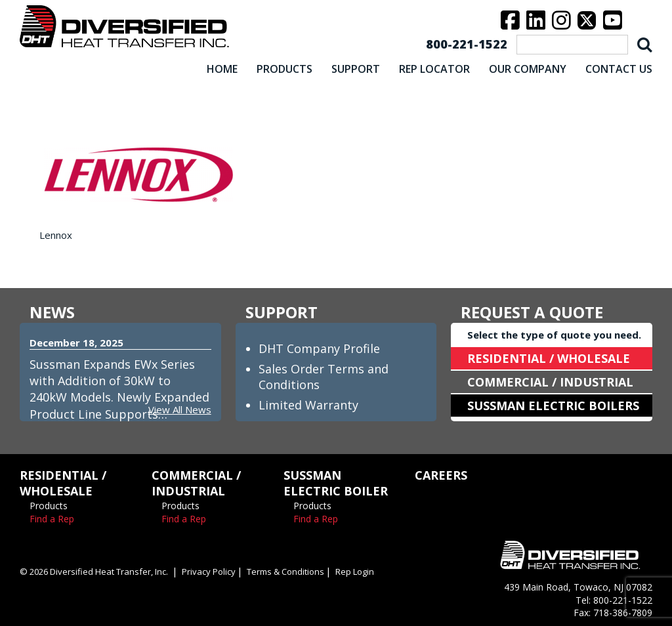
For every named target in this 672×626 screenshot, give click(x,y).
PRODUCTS (284, 69)
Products (49, 506)
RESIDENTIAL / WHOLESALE (549, 358)
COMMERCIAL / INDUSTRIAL (550, 382)
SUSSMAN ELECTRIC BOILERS (553, 406)
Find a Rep (52, 519)
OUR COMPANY (528, 69)
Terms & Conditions (285, 572)
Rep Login (355, 572)
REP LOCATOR (434, 69)
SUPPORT (356, 69)
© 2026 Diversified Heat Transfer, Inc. (94, 572)
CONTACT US (619, 69)
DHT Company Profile (319, 348)
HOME (222, 69)
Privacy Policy (209, 572)
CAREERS (441, 475)
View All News (180, 409)
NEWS (52, 312)
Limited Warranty (308, 405)
